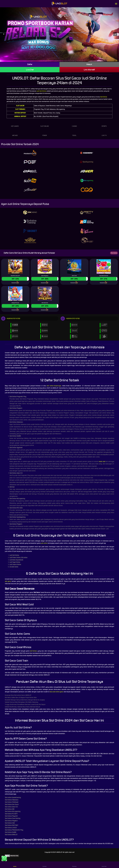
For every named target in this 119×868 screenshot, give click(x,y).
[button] (4, 34)
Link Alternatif (89, 70)
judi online (44, 543)
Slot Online (104, 97)
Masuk (89, 64)
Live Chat (30, 70)
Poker (45, 133)
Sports (104, 124)
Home (15, 865)
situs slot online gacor (57, 692)
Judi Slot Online (41, 91)
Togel (74, 133)
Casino (74, 124)
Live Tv (104, 133)
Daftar (30, 64)
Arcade (15, 133)
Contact (45, 865)
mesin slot (102, 461)
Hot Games (15, 124)
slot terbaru (34, 651)
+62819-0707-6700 (11, 319)
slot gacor (8, 581)
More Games (114, 253)
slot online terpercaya (54, 386)
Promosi (74, 865)
